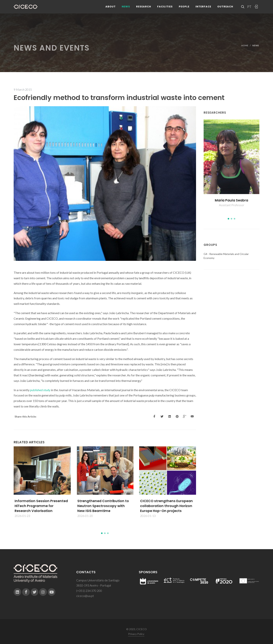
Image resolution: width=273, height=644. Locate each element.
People (184, 9)
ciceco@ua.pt (85, 596)
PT (249, 9)
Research (144, 9)
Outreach (225, 9)
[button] (102, 533)
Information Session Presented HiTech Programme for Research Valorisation (41, 506)
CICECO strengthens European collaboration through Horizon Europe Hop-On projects (166, 506)
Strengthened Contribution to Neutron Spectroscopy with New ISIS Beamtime (103, 506)
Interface (203, 9)
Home (245, 45)
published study (40, 390)
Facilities (165, 9)
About (111, 9)
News (126, 9)
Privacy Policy (136, 634)
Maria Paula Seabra (231, 200)
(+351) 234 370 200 (89, 591)
